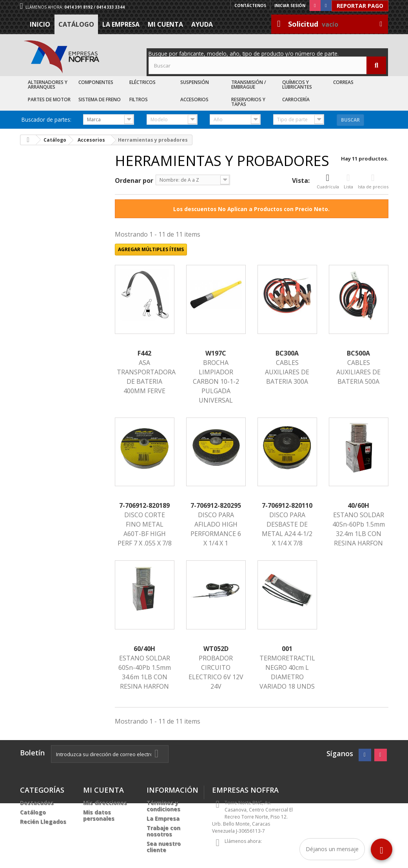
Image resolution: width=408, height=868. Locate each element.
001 (287, 649)
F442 (144, 353)
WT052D (216, 649)
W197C (216, 353)
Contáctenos (250, 5)
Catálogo (76, 24)
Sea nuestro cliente (164, 847)
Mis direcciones (105, 803)
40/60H (358, 505)
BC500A (358, 353)
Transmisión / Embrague (249, 85)
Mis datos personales (99, 815)
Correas (343, 82)
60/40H (144, 649)
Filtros (139, 99)
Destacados (37, 803)
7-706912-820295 (216, 505)
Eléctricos (142, 82)
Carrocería (296, 99)
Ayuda (202, 24)
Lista (348, 181)
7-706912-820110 (287, 505)
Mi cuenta (165, 24)
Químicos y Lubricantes (297, 85)
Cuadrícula (328, 181)
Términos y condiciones (163, 806)
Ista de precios (373, 181)
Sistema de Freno (100, 99)
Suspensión (195, 82)
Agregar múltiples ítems (151, 249)
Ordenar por (134, 181)
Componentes (96, 82)
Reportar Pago (360, 6)
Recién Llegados (43, 821)
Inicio (40, 24)
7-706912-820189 (144, 505)
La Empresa (121, 24)
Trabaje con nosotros (163, 831)
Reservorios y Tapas (248, 102)
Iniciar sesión (290, 5)
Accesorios (194, 99)
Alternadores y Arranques (48, 85)
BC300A (287, 353)
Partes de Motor (49, 99)
